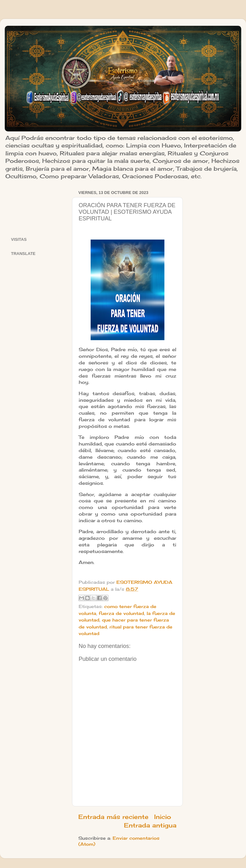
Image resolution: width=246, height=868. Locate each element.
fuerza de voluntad (121, 613)
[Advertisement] (38, 208)
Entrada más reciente (113, 817)
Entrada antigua (150, 825)
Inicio (163, 817)
